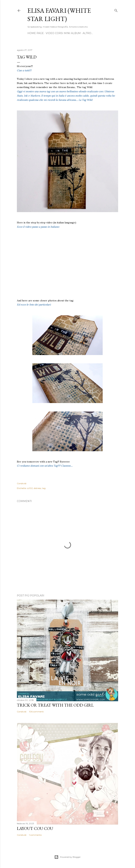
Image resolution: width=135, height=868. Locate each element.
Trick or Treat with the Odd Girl (55, 705)
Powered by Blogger (67, 857)
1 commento (35, 835)
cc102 (30, 488)
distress (37, 488)
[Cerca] (116, 10)
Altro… (88, 33)
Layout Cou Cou (35, 828)
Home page (36, 33)
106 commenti (36, 712)
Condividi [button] (22, 483)
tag (44, 488)
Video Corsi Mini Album (63, 33)
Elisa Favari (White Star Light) (59, 15)
